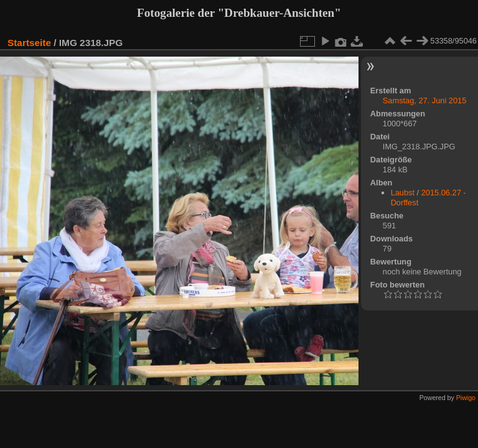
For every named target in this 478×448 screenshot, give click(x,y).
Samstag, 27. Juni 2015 (424, 100)
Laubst (403, 193)
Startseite (29, 43)
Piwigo (466, 398)
